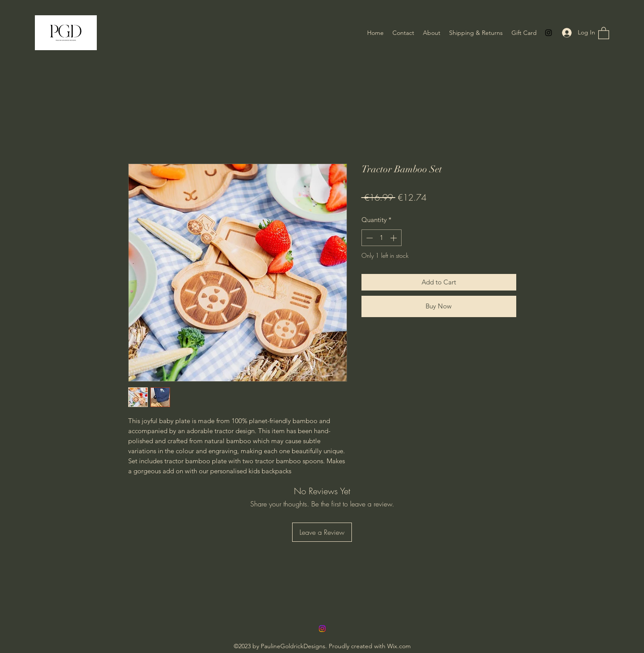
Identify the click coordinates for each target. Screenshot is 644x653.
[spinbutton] (381, 238)
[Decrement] (369, 238)
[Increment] (394, 238)
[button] (604, 33)
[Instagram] (549, 33)
